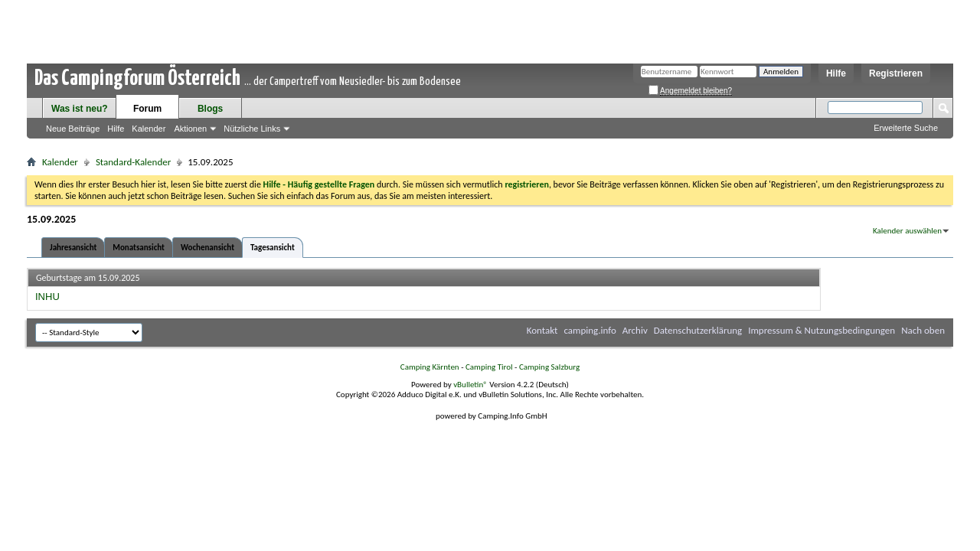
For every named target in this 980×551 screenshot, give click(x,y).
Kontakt (542, 330)
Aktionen (190, 129)
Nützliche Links (252, 129)
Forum (147, 109)
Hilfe (836, 73)
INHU (47, 297)
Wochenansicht (207, 248)
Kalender (149, 129)
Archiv (635, 330)
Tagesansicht (273, 248)
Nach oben (923, 330)
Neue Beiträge (73, 129)
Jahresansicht (73, 248)
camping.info (590, 330)
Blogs (210, 109)
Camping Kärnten (430, 367)
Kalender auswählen (907, 231)
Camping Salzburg (549, 367)
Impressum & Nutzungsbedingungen (822, 330)
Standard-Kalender (133, 162)
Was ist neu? (80, 109)
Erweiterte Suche (906, 128)
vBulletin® (470, 385)
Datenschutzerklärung (698, 330)
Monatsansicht (139, 248)
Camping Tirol (489, 367)
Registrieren (896, 73)
